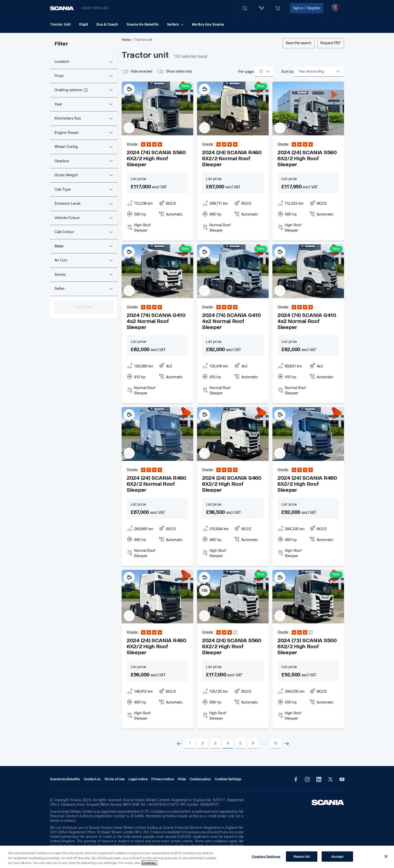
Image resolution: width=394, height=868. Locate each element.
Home (126, 40)
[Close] (386, 856)
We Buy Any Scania (208, 24)
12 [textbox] (261, 72)
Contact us (92, 779)
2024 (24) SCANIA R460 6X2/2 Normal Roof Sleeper (232, 158)
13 (276, 743)
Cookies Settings (266, 856)
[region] (197, 857)
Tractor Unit (60, 24)
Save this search (299, 43)
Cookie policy (200, 779)
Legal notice (138, 779)
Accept (337, 856)
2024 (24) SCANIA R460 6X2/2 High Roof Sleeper (307, 484)
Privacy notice (163, 779)
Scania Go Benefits (143, 24)
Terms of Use (114, 779)
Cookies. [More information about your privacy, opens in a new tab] (149, 863)
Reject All (302, 856)
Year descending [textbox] (311, 72)
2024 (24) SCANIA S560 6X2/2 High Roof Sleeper (307, 158)
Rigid (84, 24)
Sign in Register (307, 8)
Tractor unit (143, 40)
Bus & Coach (107, 24)
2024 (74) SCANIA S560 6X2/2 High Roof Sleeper (156, 158)
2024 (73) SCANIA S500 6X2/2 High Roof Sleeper (307, 646)
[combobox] (264, 72)
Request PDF (331, 43)
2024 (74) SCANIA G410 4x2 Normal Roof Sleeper (156, 321)
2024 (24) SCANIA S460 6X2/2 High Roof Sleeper (232, 484)
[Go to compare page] (261, 8)
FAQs (182, 779)
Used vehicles (95, 8)
